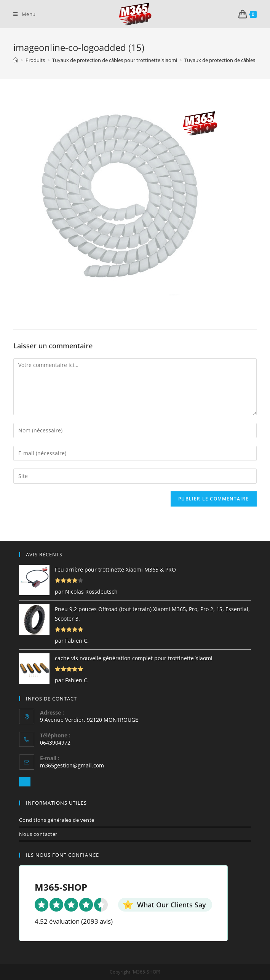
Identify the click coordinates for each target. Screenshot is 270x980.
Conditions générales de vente (57, 820)
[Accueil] (16, 60)
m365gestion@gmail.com (72, 765)
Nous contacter (38, 834)
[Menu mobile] (25, 14)
